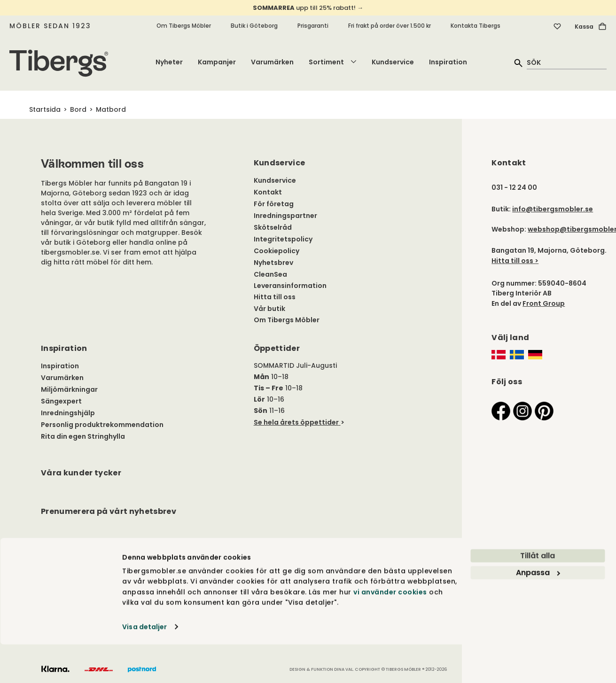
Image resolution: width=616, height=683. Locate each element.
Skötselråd (273, 227)
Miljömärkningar (69, 389)
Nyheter (169, 62)
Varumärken (272, 62)
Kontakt (268, 192)
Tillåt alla (538, 594)
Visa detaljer (144, 665)
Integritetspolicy (283, 239)
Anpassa (538, 611)
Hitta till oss (275, 297)
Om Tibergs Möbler (184, 26)
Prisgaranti (313, 26)
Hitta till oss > (515, 261)
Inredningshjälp (68, 413)
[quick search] (567, 62)
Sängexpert (61, 401)
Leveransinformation (290, 286)
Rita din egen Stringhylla (83, 436)
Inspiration (448, 62)
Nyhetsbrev (273, 263)
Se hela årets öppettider (296, 422)
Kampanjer (217, 62)
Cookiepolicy (277, 251)
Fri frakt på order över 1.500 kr (390, 26)
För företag (274, 204)
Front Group (544, 303)
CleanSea (270, 274)
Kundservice (393, 62)
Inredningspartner (285, 216)
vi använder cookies (390, 630)
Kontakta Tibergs (476, 26)
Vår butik (269, 309)
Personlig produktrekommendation (102, 425)
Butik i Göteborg (254, 26)
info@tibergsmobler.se (553, 209)
